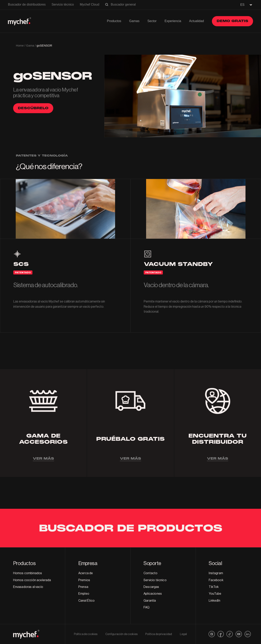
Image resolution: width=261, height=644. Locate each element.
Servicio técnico (63, 4)
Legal (183, 634)
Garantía (150, 601)
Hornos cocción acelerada (32, 580)
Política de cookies (86, 634)
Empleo (84, 594)
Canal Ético (87, 601)
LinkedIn (214, 601)
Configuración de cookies (121, 634)
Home (20, 46)
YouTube (215, 594)
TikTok (214, 587)
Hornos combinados (28, 573)
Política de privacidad (159, 634)
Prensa (83, 587)
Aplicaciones (153, 594)
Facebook (216, 580)
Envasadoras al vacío (28, 587)
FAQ (147, 607)
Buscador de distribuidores (27, 4)
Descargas (151, 587)
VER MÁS (43, 459)
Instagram (216, 573)
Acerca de (86, 573)
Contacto (150, 573)
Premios (84, 580)
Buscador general (123, 4)
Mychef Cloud (89, 4)
